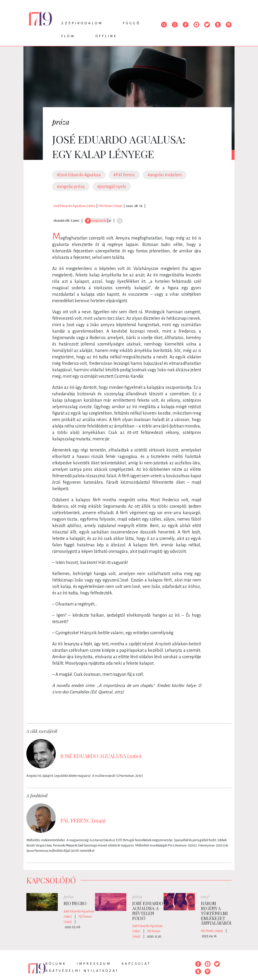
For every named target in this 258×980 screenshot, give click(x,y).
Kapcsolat (136, 964)
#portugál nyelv (112, 187)
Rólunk (56, 964)
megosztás (96, 220)
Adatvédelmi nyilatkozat (82, 971)
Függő (132, 23)
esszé (205, 897)
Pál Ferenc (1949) (110, 206)
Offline (106, 36)
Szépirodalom (82, 23)
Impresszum (94, 964)
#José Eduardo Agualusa (79, 175)
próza (61, 122)
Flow (68, 36)
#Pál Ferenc (124, 175)
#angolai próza (71, 187)
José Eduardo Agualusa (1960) (74, 206)
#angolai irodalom (165, 175)
